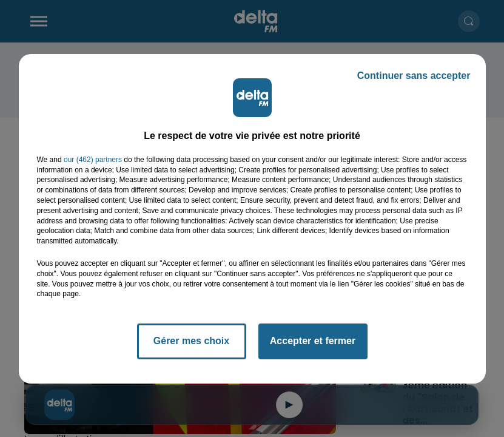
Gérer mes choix (191, 341)
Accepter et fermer (313, 341)
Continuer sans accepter (414, 76)
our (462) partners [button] (93, 160)
